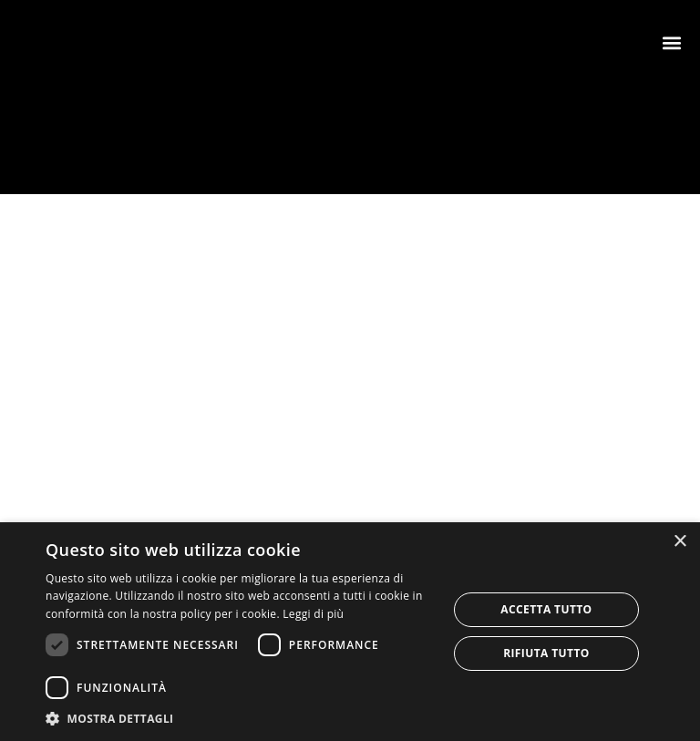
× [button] (679, 542)
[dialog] (350, 632)
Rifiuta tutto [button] (546, 653)
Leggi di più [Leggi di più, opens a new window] (313, 614)
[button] (671, 42)
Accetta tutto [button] (546, 609)
